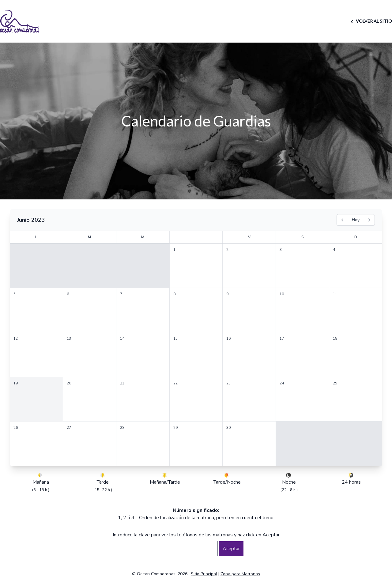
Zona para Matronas (240, 574)
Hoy (356, 220)
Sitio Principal (204, 574)
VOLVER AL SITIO (370, 21)
